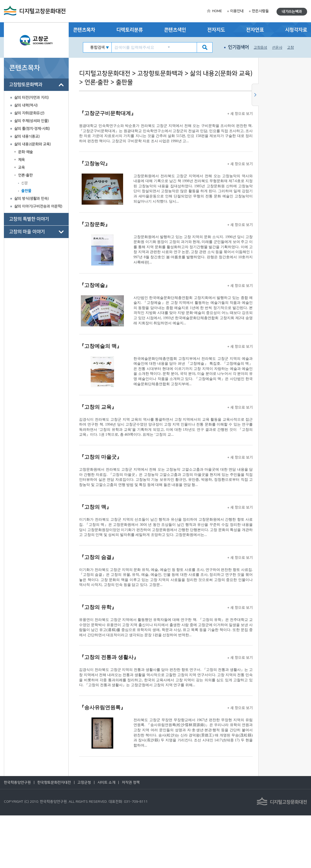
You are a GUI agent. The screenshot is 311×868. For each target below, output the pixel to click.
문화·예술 (26, 152)
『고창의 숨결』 (98, 557)
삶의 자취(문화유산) (29, 113)
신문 (25, 183)
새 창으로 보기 (240, 113)
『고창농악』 (95, 163)
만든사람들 (260, 11)
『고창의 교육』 (98, 407)
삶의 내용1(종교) (27, 137)
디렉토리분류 (130, 30)
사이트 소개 (106, 783)
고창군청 (84, 783)
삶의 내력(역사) (26, 105)
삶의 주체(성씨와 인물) (31, 121)
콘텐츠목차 (84, 30)
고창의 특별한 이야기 (29, 219)
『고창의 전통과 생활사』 (109, 657)
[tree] (36, 158)
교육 (22, 168)
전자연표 (255, 30)
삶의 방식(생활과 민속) (31, 199)
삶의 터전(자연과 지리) (31, 98)
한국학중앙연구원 (17, 783)
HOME (217, 11)
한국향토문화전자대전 (54, 783)
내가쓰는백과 (292, 12)
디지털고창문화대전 (43, 11)
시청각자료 (296, 30)
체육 (22, 160)
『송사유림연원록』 (102, 707)
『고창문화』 (95, 224)
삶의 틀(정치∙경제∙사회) (32, 129)
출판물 (26, 191)
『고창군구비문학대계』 (108, 113)
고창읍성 (260, 48)
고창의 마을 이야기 (27, 232)
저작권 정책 (131, 783)
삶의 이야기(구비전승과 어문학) (38, 206)
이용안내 (237, 11)
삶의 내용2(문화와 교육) (33, 144)
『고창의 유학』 (98, 607)
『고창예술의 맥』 (100, 346)
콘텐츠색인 (175, 30)
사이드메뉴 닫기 (255, 95)
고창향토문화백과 (26, 85)
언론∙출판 (25, 175)
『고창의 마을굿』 (100, 457)
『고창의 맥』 (95, 507)
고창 (291, 48)
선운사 (277, 48)
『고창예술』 (95, 285)
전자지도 (216, 30)
